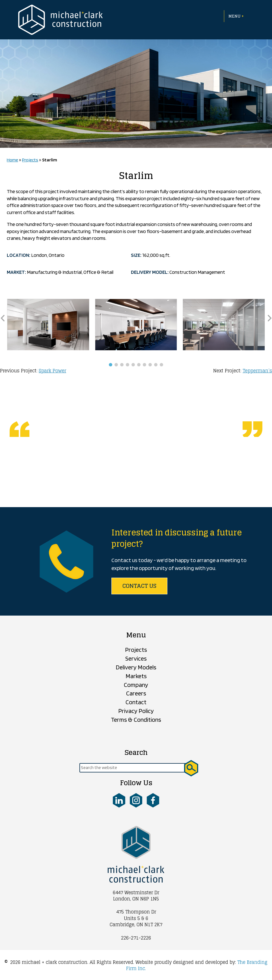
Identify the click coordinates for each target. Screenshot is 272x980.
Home (12, 160)
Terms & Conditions (136, 719)
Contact (136, 702)
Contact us (139, 586)
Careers (136, 693)
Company (136, 685)
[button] (111, 365)
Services (136, 658)
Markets (136, 676)
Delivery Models (136, 667)
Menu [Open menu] (236, 16)
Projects (30, 160)
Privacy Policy (136, 711)
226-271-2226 (136, 938)
